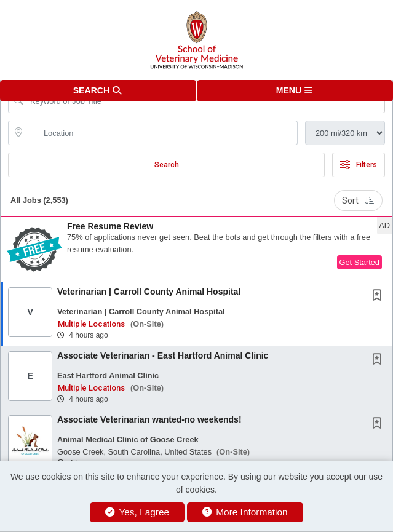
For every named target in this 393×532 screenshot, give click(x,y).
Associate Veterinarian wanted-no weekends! (149, 419)
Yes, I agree (137, 512)
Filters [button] (359, 165)
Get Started (359, 262)
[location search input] (161, 133)
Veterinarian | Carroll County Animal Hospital (149, 292)
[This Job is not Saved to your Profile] (379, 296)
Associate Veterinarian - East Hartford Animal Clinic (163, 355)
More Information (245, 512)
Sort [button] (358, 200)
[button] (295, 91)
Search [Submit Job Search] (167, 165)
